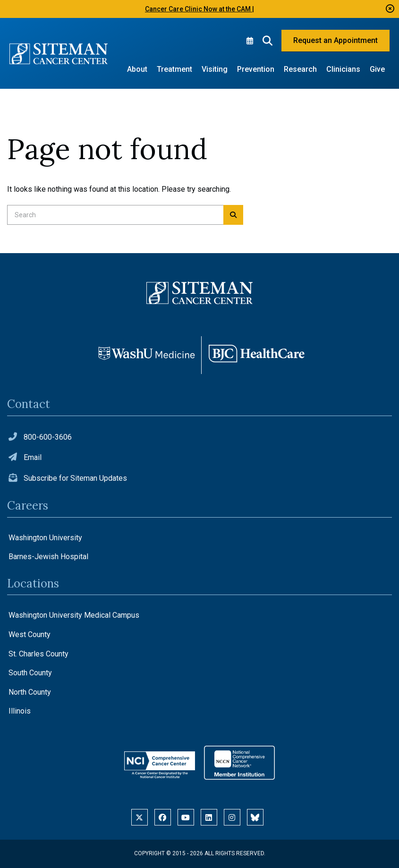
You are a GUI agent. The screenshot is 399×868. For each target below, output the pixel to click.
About (137, 69)
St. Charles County (38, 654)
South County (30, 673)
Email (33, 457)
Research (300, 69)
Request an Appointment (335, 40)
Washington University (45, 538)
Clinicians (343, 69)
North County (30, 692)
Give (377, 69)
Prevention (256, 69)
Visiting (215, 69)
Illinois (20, 711)
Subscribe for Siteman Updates (75, 478)
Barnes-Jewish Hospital (48, 557)
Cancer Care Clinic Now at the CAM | (199, 9)
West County (30, 634)
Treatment (174, 69)
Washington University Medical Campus (74, 615)
